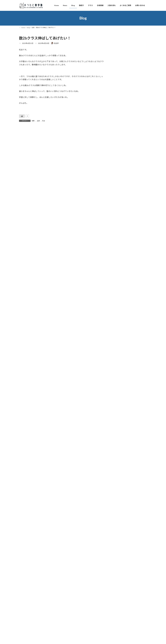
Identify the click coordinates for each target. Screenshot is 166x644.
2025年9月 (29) (119, 196)
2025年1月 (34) (119, 234)
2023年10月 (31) (119, 304)
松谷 (44, 121)
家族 (139, 133)
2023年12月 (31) (119, 295)
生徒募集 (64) (118, 443)
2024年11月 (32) (119, 243)
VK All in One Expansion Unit (98, 619)
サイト (22, 196)
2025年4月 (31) (119, 220)
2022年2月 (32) (119, 397)
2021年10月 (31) (119, 416)
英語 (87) (116, 452)
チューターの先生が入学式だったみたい (128, 55)
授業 (33, 121)
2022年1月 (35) (119, 402)
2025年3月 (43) (119, 224)
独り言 (139, 52)
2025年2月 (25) (119, 229)
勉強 (125, 100)
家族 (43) (116, 522)
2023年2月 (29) (119, 341)
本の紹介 (133, 100)
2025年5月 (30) (119, 215)
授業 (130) (117, 461)
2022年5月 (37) (119, 383)
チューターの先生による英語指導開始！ (128, 118)
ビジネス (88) (118, 503)
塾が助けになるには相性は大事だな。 (127, 64)
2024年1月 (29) (119, 290)
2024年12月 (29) (119, 238)
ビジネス (143, 112)
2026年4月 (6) (118, 164)
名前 (21, 172)
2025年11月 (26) (119, 187)
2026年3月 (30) (119, 168)
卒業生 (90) (117, 508)
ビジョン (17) (118, 499)
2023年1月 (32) (119, 346)
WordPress (71, 619)
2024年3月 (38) (119, 281)
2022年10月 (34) (119, 360)
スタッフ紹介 (132, 52)
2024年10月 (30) (119, 248)
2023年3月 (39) (119, 337)
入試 (129, 100)
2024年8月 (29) (119, 257)
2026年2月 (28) (119, 173)
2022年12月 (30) (119, 351)
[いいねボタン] (22, 116)
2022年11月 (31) (119, 355)
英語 (126, 112)
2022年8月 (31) (119, 369)
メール (22, 184)
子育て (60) (117, 527)
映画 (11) (116, 438)
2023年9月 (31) (119, 309)
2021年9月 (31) (119, 421)
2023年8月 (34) (119, 313)
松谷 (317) (117, 536)
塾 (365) (116, 457)
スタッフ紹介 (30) (119, 513)
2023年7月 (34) (119, 318)
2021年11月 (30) (119, 411)
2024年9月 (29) (119, 252)
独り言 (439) (118, 531)
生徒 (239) (117, 466)
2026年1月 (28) (119, 178)
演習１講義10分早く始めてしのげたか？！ (129, 73)
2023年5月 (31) (119, 327)
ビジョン (137, 112)
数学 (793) (117, 447)
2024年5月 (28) (119, 271)
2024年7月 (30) (119, 262)
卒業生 (125, 52)
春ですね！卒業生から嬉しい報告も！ (127, 139)
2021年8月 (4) (118, 425)
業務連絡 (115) (118, 494)
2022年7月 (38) (119, 374)
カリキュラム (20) (119, 485)
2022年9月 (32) (119, 365)
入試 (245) (117, 480)
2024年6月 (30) (119, 266)
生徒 (38, 121)
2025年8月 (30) (119, 201)
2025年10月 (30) (119, 192)
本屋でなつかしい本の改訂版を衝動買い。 (129, 127)
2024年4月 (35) (119, 276)
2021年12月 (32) (119, 407)
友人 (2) (116, 517)
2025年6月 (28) (119, 210)
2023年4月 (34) (119, 332)
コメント (24, 141)
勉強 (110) (117, 471)
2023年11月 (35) (119, 299)
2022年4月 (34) (119, 388)
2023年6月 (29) (119, 323)
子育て (143, 133)
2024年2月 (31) (119, 285)
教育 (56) (116, 475)
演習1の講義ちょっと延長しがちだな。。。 (129, 94)
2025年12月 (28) (119, 182)
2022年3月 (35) (119, 393)
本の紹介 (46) (118, 489)
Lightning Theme (82, 619)
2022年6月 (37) (119, 379)
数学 (125, 61)
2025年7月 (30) (119, 206)
